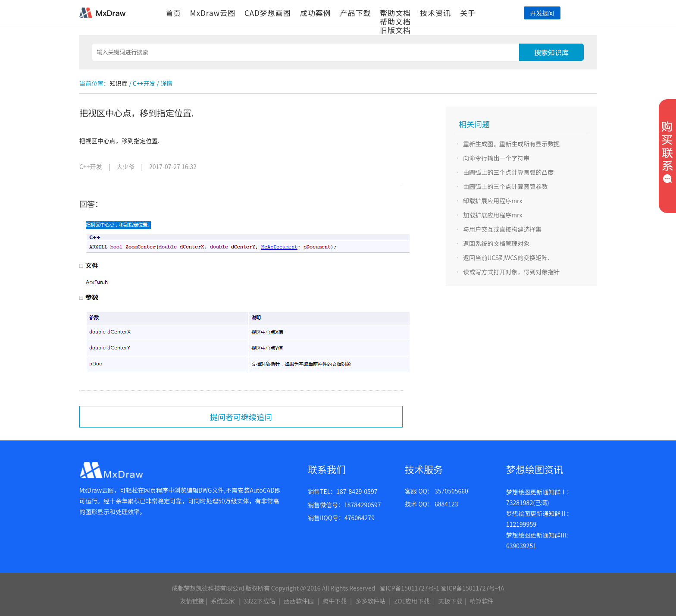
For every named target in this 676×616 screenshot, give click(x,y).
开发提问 (542, 13)
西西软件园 (299, 601)
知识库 (119, 83)
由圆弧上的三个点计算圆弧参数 (505, 186)
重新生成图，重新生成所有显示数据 (511, 144)
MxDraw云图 (213, 13)
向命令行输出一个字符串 (496, 158)
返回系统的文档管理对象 (496, 243)
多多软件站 (370, 601)
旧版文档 (395, 30)
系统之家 (223, 601)
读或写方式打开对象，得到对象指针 (511, 272)
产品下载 (355, 13)
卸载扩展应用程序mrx (493, 201)
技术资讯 (435, 13)
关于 (468, 13)
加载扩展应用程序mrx (493, 215)
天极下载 (450, 601)
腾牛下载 (335, 601)
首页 (173, 13)
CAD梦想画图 (268, 13)
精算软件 (482, 601)
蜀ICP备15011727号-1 (409, 588)
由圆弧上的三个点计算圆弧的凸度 (508, 172)
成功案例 (316, 13)
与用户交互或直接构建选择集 (502, 229)
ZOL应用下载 (412, 601)
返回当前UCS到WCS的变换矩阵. (506, 258)
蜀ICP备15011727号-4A (472, 588)
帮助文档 (395, 13)
